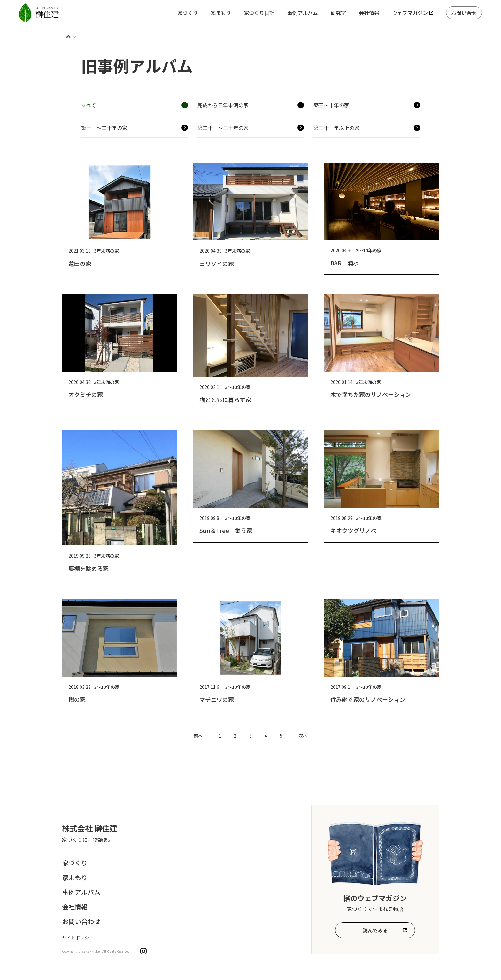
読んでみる (375, 930)
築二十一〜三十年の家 (223, 128)
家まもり (221, 13)
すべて (89, 105)
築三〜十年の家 (331, 105)
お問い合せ (464, 13)
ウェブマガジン (410, 13)
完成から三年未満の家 (223, 105)
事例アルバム (303, 13)
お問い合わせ (81, 921)
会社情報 (369, 13)
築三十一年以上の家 (336, 128)
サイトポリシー (78, 938)
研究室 (338, 13)
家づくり (188, 13)
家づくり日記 (259, 13)
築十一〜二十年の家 (104, 128)
